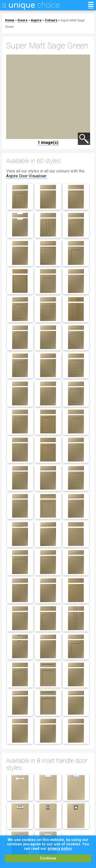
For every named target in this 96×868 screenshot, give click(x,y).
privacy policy (60, 849)
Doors (23, 20)
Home (10, 20)
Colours (51, 20)
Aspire (36, 20)
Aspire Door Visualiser (26, 176)
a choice (31, 5)
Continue (48, 858)
